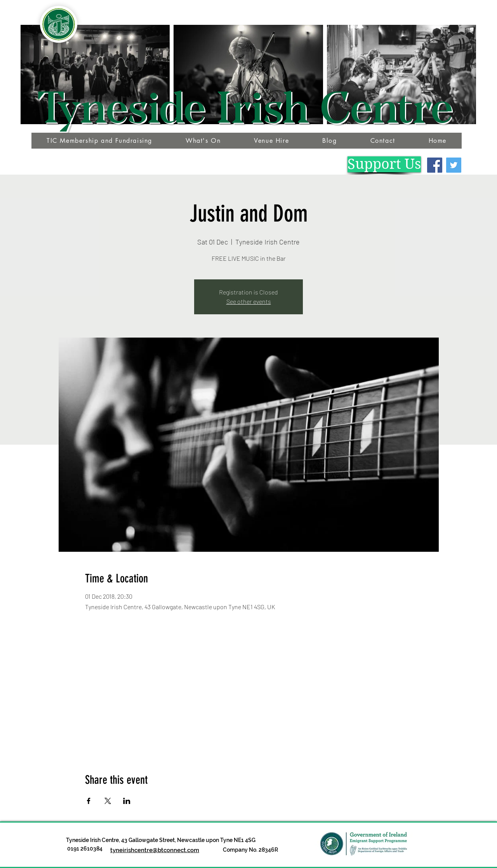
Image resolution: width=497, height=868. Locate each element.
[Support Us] (384, 164)
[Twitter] (454, 165)
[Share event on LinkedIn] (127, 801)
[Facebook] (435, 165)
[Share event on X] (108, 801)
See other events (249, 301)
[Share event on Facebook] (89, 801)
